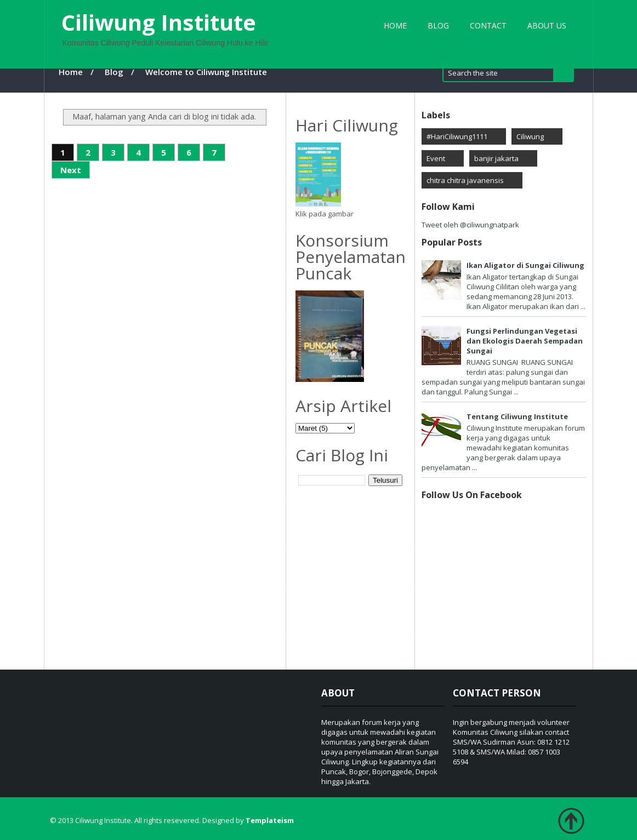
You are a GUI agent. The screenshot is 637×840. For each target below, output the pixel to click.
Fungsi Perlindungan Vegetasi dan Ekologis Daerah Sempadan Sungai (525, 341)
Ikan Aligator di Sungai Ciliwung (525, 265)
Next (71, 170)
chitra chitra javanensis (465, 180)
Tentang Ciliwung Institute (517, 416)
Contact (488, 25)
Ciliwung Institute (159, 22)
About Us (547, 25)
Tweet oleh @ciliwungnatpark (470, 225)
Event (436, 158)
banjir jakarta (496, 158)
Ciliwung (530, 136)
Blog (438, 25)
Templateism (270, 820)
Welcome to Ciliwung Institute (206, 72)
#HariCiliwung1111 (457, 136)
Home (395, 25)
